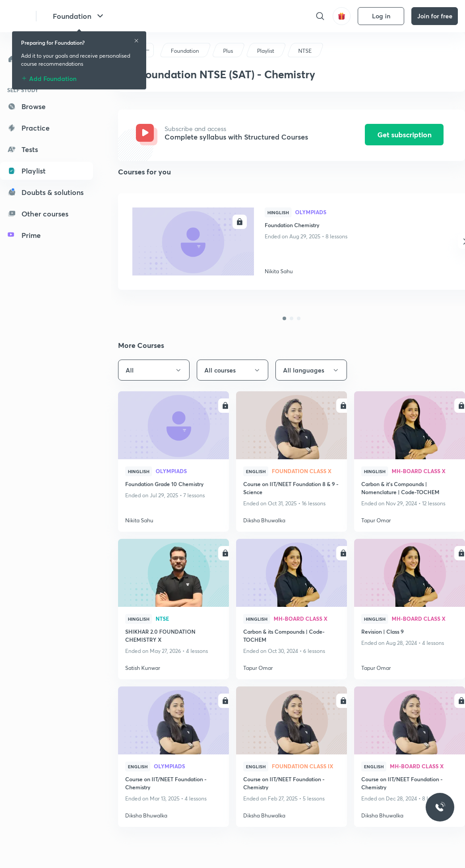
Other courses (38, 214)
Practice (28, 128)
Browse (26, 106)
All (154, 370)
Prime (24, 235)
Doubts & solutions (45, 192)
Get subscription (404, 134)
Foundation (79, 16)
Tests (23, 149)
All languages (311, 370)
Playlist (26, 171)
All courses (232, 370)
